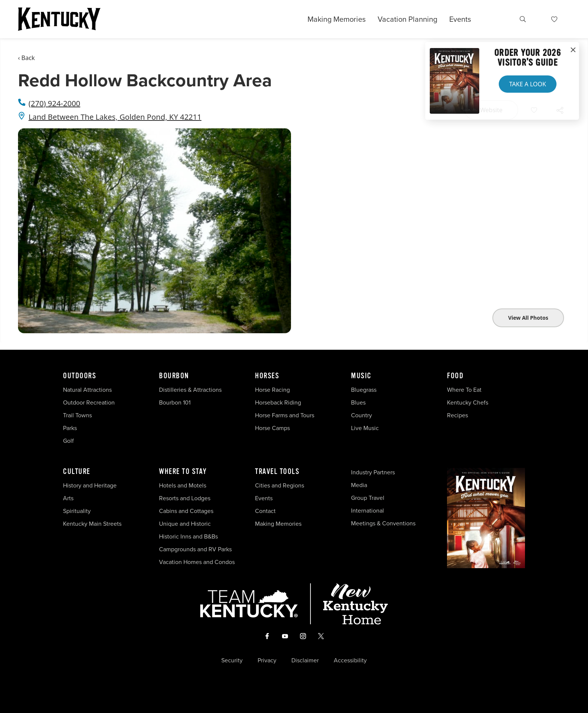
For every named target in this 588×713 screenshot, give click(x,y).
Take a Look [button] (528, 84)
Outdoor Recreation (89, 402)
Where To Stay (183, 472)
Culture (77, 472)
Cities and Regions (280, 485)
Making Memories (337, 19)
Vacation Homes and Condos (197, 562)
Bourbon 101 (175, 402)
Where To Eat (464, 390)
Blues (358, 402)
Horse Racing (272, 390)
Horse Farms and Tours (285, 415)
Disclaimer (305, 660)
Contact (265, 511)
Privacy (267, 660)
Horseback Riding (278, 402)
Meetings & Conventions (383, 523)
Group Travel (368, 498)
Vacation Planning (407, 19)
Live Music (365, 428)
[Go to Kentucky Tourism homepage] (59, 19)
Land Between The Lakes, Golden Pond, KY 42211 (115, 117)
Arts (68, 498)
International (367, 511)
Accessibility (350, 660)
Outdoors (79, 376)
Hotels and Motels (183, 485)
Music (361, 376)
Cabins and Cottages (186, 511)
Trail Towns (77, 415)
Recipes (458, 415)
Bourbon (174, 376)
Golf (68, 441)
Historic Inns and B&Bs (188, 536)
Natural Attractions (87, 390)
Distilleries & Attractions (190, 390)
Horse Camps (272, 428)
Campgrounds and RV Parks (195, 549)
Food (455, 376)
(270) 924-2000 (54, 103)
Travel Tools (277, 472)
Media (359, 485)
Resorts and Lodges (185, 498)
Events (460, 19)
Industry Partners (373, 472)
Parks (70, 428)
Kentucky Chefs (468, 402)
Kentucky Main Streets (92, 524)
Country (361, 415)
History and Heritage (91, 485)
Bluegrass (364, 390)
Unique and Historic (185, 524)
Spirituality (78, 511)
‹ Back (26, 58)
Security (232, 660)
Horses (267, 376)
